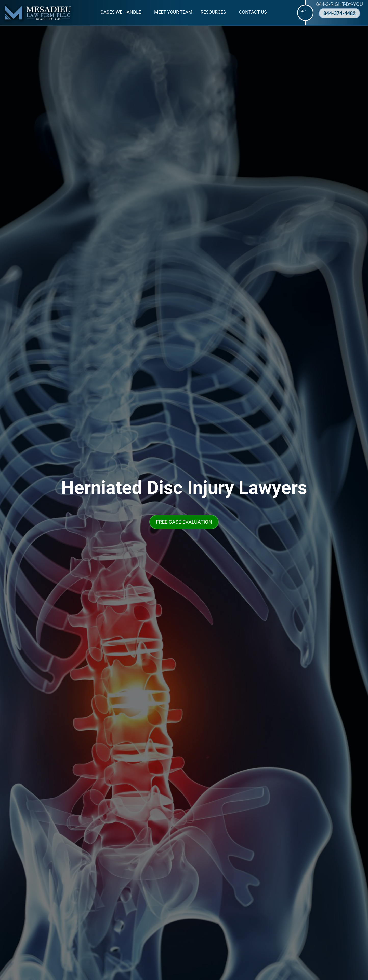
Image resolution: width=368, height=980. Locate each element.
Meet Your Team (173, 12)
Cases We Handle (121, 12)
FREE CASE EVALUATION (184, 522)
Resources (213, 12)
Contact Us (253, 12)
